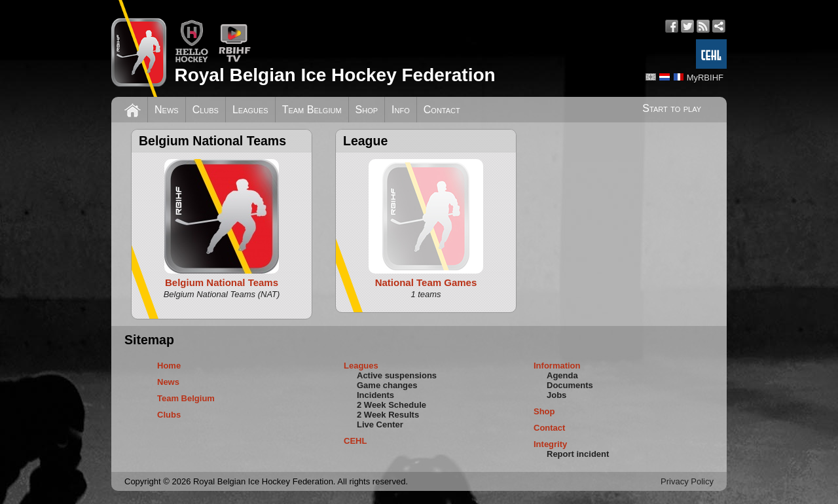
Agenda (562, 375)
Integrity (550, 444)
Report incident (578, 454)
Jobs (556, 395)
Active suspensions (397, 375)
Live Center (380, 424)
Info (401, 110)
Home (169, 366)
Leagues (250, 110)
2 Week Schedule (392, 405)
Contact (442, 110)
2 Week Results (388, 415)
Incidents (375, 395)
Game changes (387, 385)
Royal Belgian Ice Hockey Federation (335, 75)
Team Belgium (312, 110)
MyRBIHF (705, 78)
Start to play (672, 108)
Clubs (206, 110)
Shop (367, 110)
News (167, 110)
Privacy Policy (687, 481)
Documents (570, 385)
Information (557, 366)
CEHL (355, 441)
